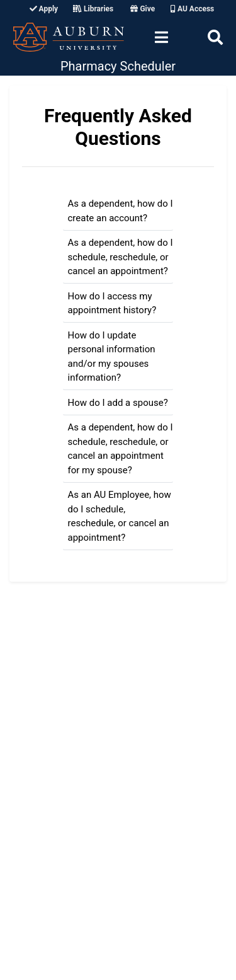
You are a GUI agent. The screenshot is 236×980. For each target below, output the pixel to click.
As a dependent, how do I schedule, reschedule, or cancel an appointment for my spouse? (121, 449)
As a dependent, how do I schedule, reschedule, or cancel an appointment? (121, 257)
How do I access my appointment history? (112, 303)
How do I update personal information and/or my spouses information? (112, 357)
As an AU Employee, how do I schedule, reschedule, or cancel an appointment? (120, 516)
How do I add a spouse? (118, 403)
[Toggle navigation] (161, 37)
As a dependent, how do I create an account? (121, 211)
